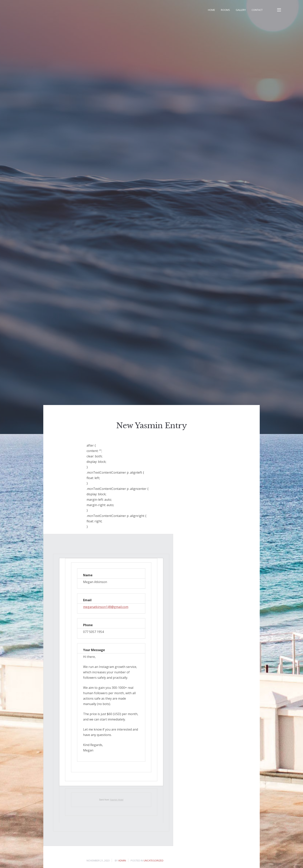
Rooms (225, 10)
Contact (257, 10)
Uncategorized (154, 860)
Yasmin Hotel (117, 800)
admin (122, 860)
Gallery (241, 10)
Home (212, 10)
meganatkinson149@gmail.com (106, 607)
